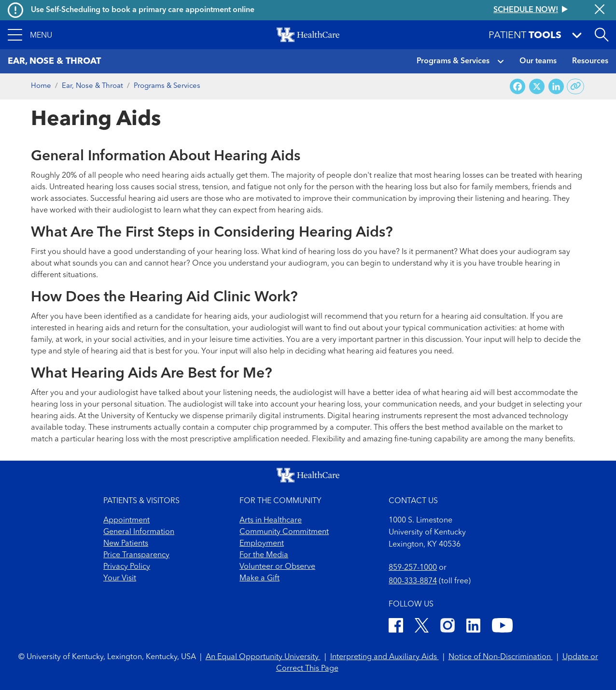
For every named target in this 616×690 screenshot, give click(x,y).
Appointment (126, 521)
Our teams (538, 61)
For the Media (264, 555)
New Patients (126, 544)
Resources (590, 61)
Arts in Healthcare (271, 521)
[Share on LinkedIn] (556, 87)
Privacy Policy (127, 567)
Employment (262, 544)
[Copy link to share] (576, 86)
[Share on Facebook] (518, 87)
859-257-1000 (413, 568)
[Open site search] (602, 35)
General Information (139, 532)
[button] (30, 35)
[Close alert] (600, 10)
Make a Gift (259, 578)
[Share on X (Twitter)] (537, 87)
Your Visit (120, 578)
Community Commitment (284, 532)
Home (41, 86)
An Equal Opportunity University (263, 657)
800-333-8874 (413, 581)
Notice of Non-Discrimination (501, 657)
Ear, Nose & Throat (92, 86)
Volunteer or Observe (277, 567)
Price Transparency (136, 555)
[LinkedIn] (473, 627)
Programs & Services (453, 61)
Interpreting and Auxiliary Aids (385, 657)
